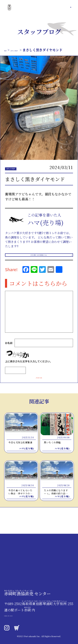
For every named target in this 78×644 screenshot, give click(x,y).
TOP (8, 50)
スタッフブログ (27, 50)
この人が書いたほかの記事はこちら (37, 263)
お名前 (9, 354)
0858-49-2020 (17, 615)
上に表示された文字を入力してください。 (29, 372)
